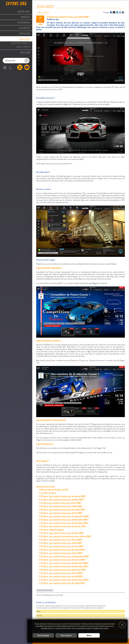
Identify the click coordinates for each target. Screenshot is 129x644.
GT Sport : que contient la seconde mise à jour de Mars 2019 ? (66, 536)
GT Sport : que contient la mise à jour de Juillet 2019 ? (63, 550)
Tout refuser (66, 635)
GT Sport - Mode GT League (52, 530)
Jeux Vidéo (24, 39)
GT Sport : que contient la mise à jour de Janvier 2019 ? (63, 526)
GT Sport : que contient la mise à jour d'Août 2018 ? (62, 513)
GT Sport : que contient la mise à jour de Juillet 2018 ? (63, 510)
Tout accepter (43, 635)
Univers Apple (24, 12)
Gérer (89, 635)
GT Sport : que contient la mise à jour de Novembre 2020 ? (65, 580)
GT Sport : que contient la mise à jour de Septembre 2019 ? (65, 556)
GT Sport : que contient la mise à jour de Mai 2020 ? (62, 576)
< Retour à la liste (43, 12)
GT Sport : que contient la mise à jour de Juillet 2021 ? (63, 583)
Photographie (24, 23)
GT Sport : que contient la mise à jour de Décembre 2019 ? (64, 566)
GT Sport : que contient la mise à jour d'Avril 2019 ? (61, 540)
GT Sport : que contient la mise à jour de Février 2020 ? (63, 570)
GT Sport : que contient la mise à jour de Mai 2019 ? (61, 543)
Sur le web (25, 52)
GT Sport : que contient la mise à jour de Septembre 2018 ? (65, 516)
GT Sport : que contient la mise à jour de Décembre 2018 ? (64, 523)
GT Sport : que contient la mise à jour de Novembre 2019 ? (64, 563)
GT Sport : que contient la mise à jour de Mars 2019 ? (62, 533)
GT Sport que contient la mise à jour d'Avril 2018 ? (61, 503)
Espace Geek (25, 34)
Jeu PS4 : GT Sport (48, 493)
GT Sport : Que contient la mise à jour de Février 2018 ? (63, 496)
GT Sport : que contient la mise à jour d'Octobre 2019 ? (63, 560)
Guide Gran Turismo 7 (21, 43)
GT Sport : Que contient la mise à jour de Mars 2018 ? (62, 500)
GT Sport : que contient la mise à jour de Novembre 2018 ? (64, 520)
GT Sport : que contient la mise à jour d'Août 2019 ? (62, 553)
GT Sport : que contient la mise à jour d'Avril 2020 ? (62, 573)
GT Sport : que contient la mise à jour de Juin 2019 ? (62, 546)
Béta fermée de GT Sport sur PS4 (54, 490)
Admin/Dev (25, 17)
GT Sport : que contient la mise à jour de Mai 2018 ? (61, 506)
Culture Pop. (24, 28)
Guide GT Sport (23, 47)
